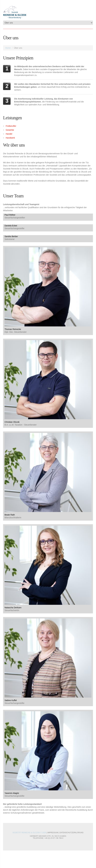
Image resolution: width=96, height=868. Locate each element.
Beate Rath (10, 515)
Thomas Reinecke (13, 329)
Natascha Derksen (13, 608)
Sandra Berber (11, 236)
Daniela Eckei (11, 226)
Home (8, 48)
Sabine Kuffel (11, 700)
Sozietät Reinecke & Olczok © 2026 (29, 833)
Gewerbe (10, 130)
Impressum (53, 833)
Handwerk (10, 138)
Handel (9, 134)
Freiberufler (11, 126)
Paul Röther (10, 215)
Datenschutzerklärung (71, 833)
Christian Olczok (12, 422)
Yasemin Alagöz (12, 793)
